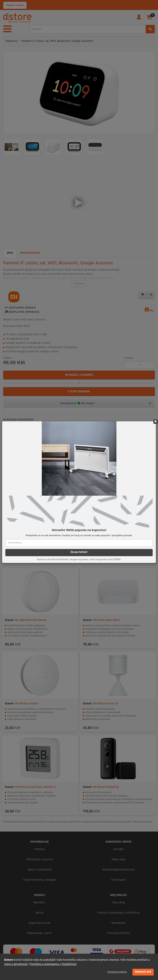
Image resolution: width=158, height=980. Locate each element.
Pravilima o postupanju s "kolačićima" (53, 964)
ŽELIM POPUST (79, 552)
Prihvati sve (143, 972)
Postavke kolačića (117, 972)
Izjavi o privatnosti (16, 964)
